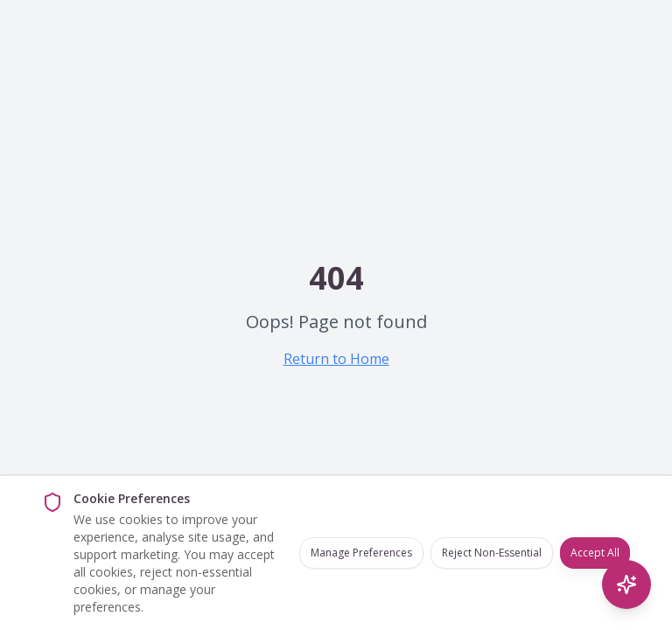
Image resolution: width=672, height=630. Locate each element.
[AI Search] (626, 584)
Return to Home (336, 359)
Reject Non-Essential (492, 553)
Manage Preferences (361, 553)
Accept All (595, 553)
